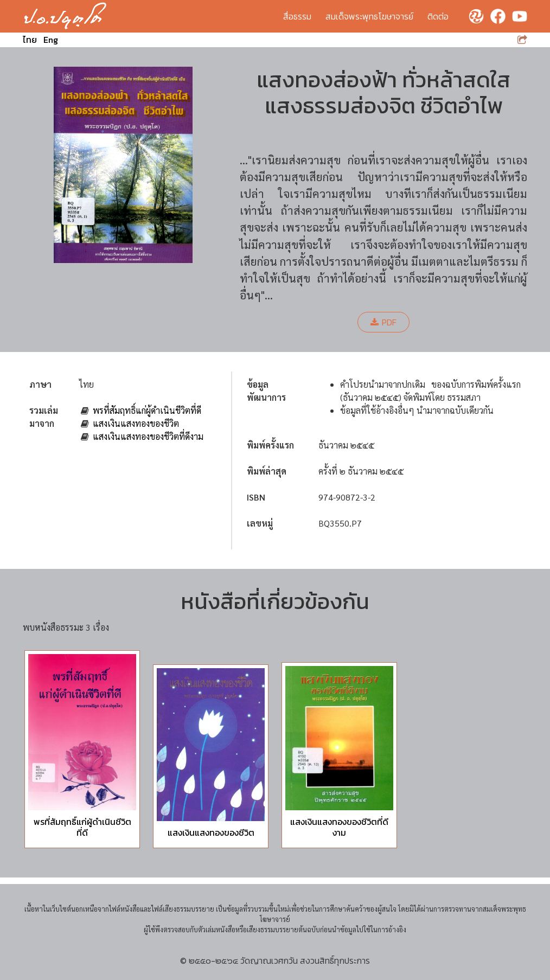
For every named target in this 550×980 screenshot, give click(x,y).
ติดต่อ (438, 16)
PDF (383, 322)
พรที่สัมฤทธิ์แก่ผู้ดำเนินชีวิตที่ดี (147, 410)
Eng (51, 40)
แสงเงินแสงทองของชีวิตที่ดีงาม (148, 436)
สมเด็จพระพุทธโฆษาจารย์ (369, 16)
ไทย (30, 40)
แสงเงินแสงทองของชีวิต (136, 423)
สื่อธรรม (297, 16)
